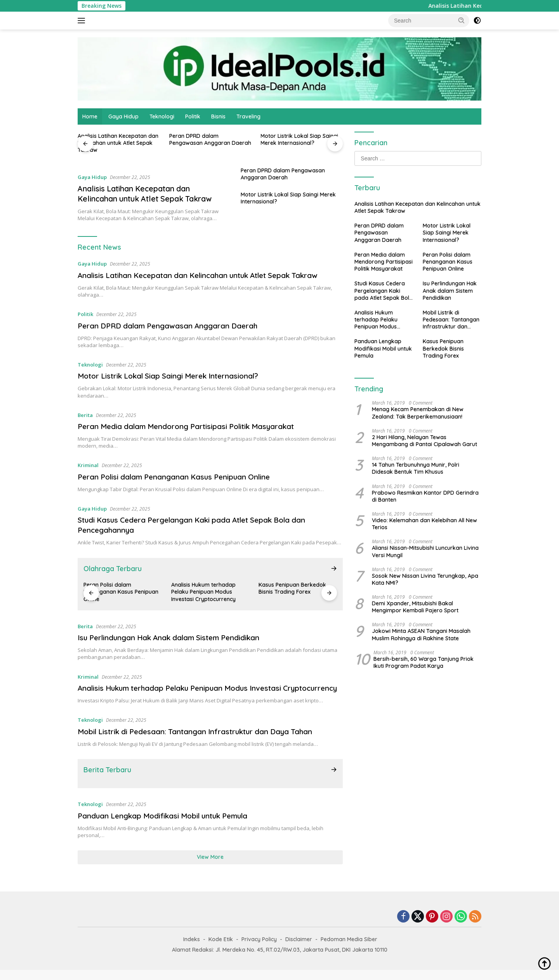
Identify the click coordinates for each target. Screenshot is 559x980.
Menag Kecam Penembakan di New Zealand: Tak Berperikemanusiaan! (418, 413)
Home (90, 116)
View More (210, 867)
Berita (85, 415)
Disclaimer (299, 949)
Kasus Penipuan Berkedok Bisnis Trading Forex (292, 588)
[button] (462, 20)
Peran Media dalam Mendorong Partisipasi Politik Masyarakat (192, 426)
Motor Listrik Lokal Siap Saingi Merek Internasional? (299, 139)
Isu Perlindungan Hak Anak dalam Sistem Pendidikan (175, 637)
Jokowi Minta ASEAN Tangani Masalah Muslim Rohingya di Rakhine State (421, 634)
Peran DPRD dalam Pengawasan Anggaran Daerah (210, 139)
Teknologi (162, 116)
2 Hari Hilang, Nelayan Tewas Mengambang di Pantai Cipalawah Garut (424, 441)
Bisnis (218, 116)
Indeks (192, 949)
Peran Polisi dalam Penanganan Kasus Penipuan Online (179, 477)
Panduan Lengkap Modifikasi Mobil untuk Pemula (168, 826)
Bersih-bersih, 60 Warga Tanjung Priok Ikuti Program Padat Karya (424, 662)
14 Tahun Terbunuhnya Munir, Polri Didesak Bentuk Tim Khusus (416, 468)
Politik (193, 116)
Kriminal (88, 465)
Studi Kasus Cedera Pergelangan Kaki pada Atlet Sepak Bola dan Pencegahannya (384, 291)
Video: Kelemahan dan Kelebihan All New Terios (424, 524)
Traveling (248, 116)
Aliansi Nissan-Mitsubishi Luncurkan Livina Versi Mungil (425, 551)
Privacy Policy (259, 949)
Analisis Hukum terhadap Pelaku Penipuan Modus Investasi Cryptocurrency (203, 592)
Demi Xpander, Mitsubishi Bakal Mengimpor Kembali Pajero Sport (415, 607)
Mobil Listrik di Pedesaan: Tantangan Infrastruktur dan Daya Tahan (201, 741)
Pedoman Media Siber (349, 949)
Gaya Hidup (123, 116)
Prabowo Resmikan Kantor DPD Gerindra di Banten (425, 496)
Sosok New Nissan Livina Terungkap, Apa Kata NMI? (425, 579)
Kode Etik (221, 949)
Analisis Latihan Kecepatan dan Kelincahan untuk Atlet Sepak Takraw (118, 143)
